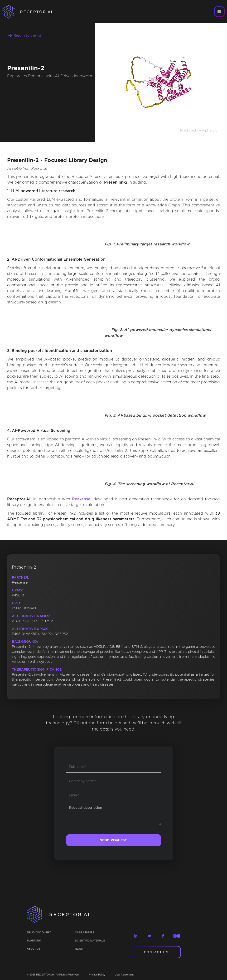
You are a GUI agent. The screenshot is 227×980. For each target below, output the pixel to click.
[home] (33, 12)
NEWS (79, 949)
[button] (219, 12)
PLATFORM (34, 941)
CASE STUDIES (85, 932)
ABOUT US (34, 949)
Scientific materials (90, 941)
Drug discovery (39, 932)
